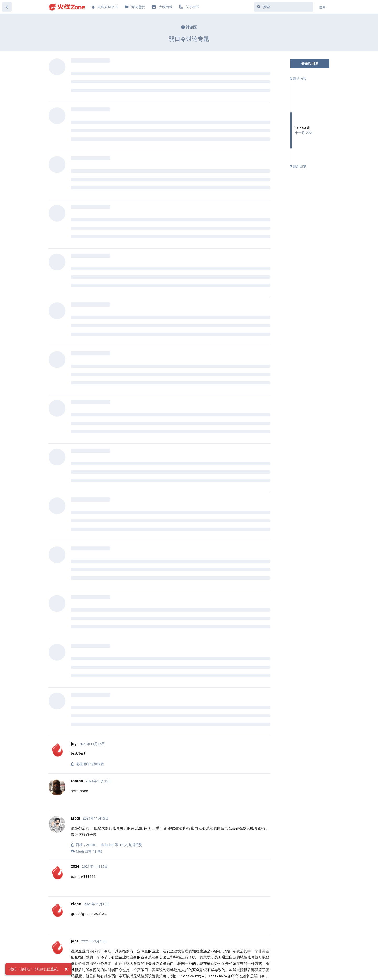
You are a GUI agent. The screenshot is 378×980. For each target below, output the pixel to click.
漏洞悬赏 (135, 7)
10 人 (124, 845)
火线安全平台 (105, 7)
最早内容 (298, 78)
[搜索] (284, 7)
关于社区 (189, 7)
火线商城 (162, 7)
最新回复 (298, 166)
